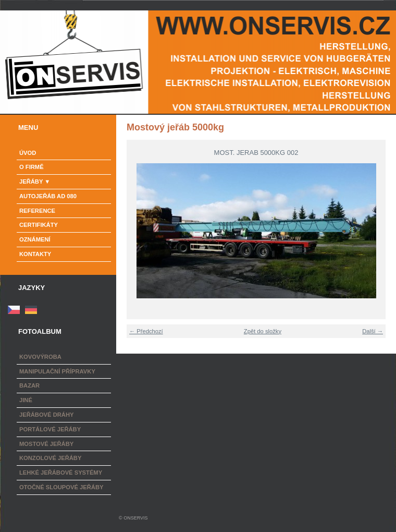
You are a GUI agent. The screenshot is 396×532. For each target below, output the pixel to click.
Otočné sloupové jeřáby (61, 487)
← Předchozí (146, 331)
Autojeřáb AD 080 (48, 196)
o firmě (32, 167)
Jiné (26, 400)
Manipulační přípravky (57, 371)
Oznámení (35, 239)
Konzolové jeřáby (50, 458)
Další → (373, 331)
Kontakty (35, 254)
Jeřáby (31, 182)
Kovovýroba (40, 357)
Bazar (29, 385)
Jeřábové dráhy (46, 415)
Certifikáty (39, 225)
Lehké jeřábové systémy (61, 473)
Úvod (28, 153)
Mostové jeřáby (46, 444)
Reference (37, 211)
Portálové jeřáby (50, 429)
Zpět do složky (263, 331)
